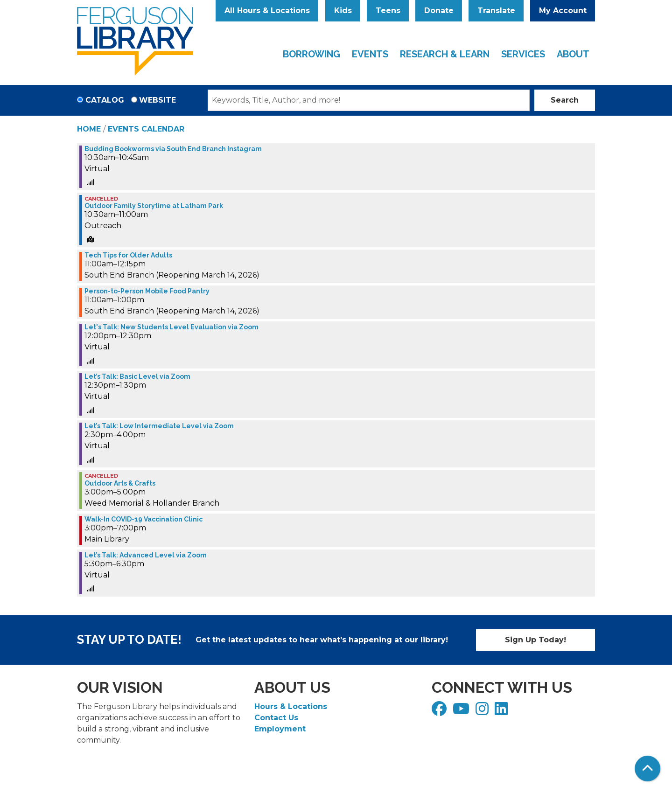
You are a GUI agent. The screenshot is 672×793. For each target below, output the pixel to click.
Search (565, 100)
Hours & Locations (291, 706)
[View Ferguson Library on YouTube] (462, 712)
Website (157, 100)
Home (89, 129)
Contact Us (276, 718)
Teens (388, 10)
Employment (280, 729)
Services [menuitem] (523, 54)
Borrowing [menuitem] (311, 54)
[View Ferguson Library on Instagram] (483, 712)
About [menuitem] (573, 54)
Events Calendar (146, 129)
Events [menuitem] (370, 54)
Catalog (105, 100)
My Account (563, 10)
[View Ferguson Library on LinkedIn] (502, 712)
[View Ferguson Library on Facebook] (440, 712)
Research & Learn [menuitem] (445, 54)
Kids (343, 10)
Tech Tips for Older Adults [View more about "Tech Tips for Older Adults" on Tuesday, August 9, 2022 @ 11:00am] (128, 255)
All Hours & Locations (267, 10)
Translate (496, 10)
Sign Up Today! (535, 640)
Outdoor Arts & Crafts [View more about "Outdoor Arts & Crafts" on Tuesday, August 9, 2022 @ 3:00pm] (120, 483)
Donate (439, 10)
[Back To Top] (647, 769)
